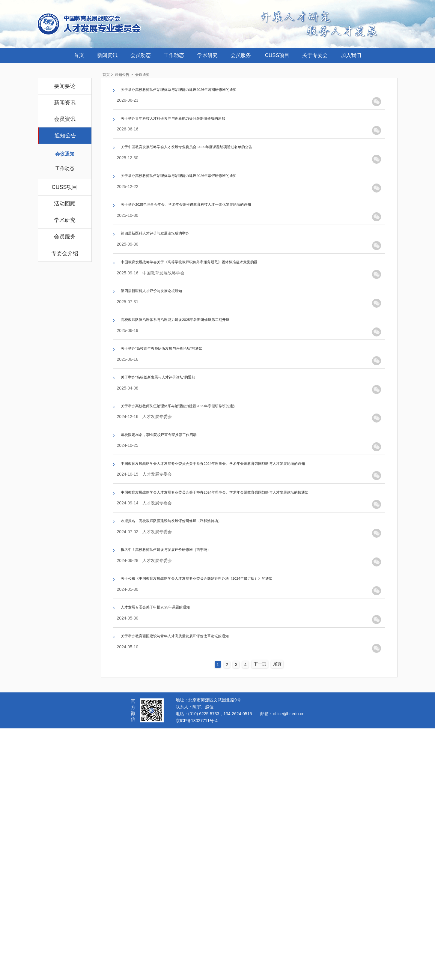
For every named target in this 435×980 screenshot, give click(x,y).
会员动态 (141, 55)
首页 (79, 55)
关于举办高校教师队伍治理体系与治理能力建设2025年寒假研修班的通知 (208, 539)
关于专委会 (315, 55)
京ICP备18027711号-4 (197, 971)
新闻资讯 (107, 55)
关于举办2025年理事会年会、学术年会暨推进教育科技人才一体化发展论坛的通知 (219, 256)
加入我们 (351, 55)
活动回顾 (65, 204)
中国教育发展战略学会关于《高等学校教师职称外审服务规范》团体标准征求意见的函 (223, 337)
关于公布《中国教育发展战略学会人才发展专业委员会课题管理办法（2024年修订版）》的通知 (235, 798)
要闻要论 (65, 86)
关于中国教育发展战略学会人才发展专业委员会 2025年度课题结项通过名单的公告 (219, 175)
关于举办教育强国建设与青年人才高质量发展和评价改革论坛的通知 (202, 879)
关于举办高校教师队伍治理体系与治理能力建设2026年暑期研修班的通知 (208, 94)
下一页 (263, 915)
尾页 (282, 915)
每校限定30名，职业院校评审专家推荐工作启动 (178, 580)
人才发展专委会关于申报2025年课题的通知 (173, 839)
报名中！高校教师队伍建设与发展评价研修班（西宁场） (188, 758)
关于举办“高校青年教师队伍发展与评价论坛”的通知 (182, 458)
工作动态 (174, 55)
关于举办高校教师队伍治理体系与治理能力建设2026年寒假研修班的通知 (208, 215)
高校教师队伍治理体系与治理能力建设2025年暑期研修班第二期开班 (202, 418)
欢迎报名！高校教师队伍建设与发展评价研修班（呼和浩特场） (196, 717)
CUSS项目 (277, 55)
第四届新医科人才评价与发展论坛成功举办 (172, 296)
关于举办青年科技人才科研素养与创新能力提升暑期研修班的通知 (199, 134)
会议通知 (65, 154)
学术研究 (207, 55)
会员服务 (241, 55)
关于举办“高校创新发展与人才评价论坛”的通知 (177, 499)
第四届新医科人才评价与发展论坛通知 (167, 377)
